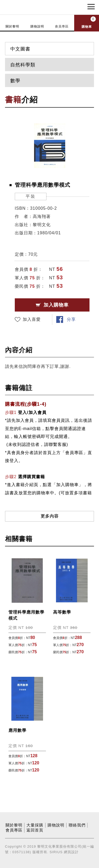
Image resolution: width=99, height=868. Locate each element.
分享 (71, 319)
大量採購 (35, 825)
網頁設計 (71, 852)
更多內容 (50, 516)
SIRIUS (56, 852)
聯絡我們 (77, 825)
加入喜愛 (32, 319)
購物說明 (37, 26)
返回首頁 (35, 830)
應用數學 (17, 730)
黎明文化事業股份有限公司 (31, 7)
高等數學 (62, 612)
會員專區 (62, 26)
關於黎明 (12, 26)
